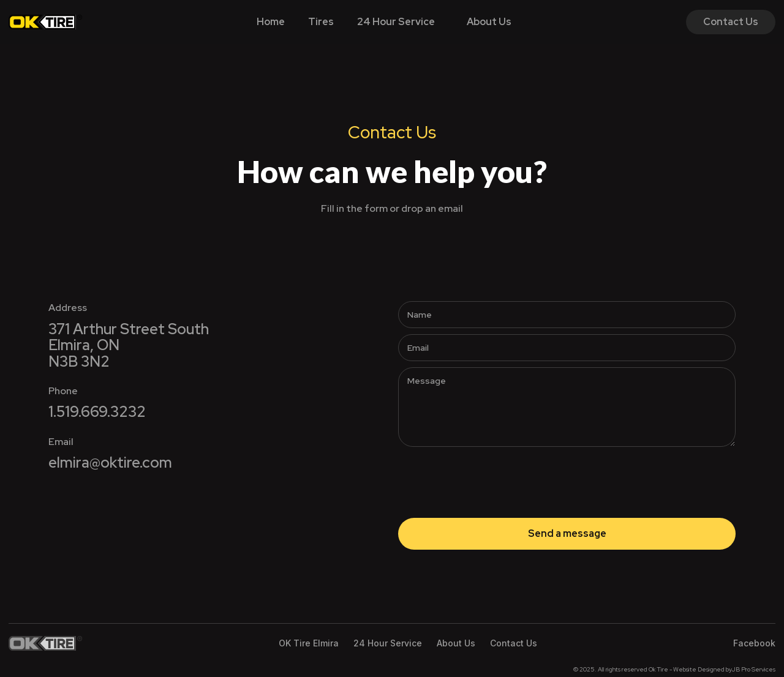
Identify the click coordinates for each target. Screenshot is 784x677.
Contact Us (731, 22)
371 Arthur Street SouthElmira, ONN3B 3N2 (129, 346)
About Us (489, 22)
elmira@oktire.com (110, 463)
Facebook (754, 643)
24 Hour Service (396, 22)
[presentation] (491, 477)
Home (271, 22)
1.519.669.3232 (97, 412)
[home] (45, 22)
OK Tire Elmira (309, 643)
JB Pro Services (754, 669)
